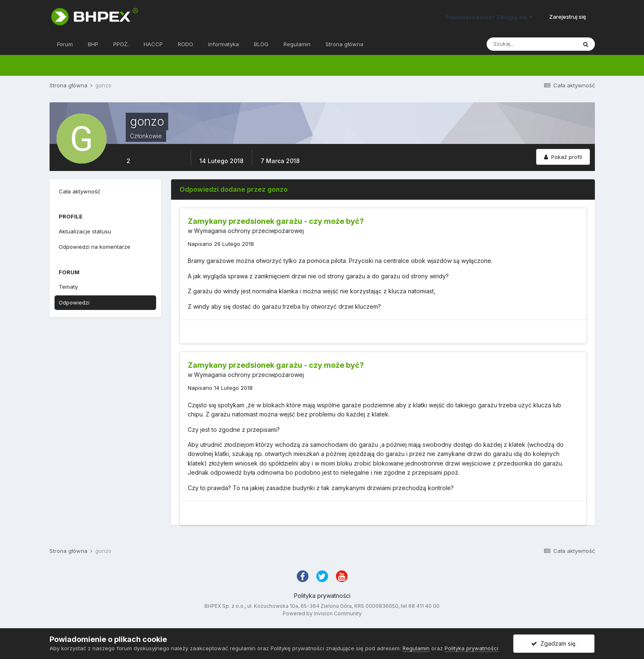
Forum (65, 44)
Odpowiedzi (74, 302)
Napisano (221, 244)
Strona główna (344, 44)
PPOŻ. (121, 44)
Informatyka (224, 44)
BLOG (261, 44)
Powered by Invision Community (322, 613)
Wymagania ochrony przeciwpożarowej (249, 231)
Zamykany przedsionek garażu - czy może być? (276, 221)
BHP (93, 44)
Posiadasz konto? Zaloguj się (489, 17)
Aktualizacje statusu (85, 231)
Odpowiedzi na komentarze (94, 247)
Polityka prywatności (322, 596)
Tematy (68, 287)
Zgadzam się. (554, 643)
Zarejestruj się (568, 17)
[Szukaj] (532, 44)
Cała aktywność (80, 191)
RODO (185, 44)
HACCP (153, 44)
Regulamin (297, 44)
